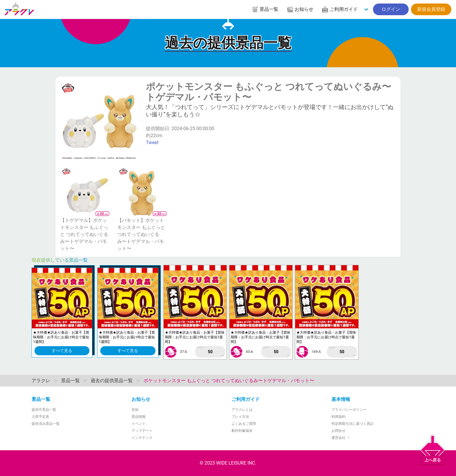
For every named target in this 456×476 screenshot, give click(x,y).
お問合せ (338, 431)
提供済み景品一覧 (46, 424)
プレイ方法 (240, 417)
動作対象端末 (242, 431)
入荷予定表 (40, 417)
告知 (135, 410)
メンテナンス (142, 438)
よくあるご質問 (244, 424)
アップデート (142, 431)
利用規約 (338, 417)
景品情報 (139, 417)
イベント (139, 424)
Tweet (152, 143)
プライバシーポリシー (349, 410)
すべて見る (62, 351)
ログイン (391, 9)
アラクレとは (242, 410)
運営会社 (341, 438)
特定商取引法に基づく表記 (353, 424)
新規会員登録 (431, 9)
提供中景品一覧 (44, 410)
